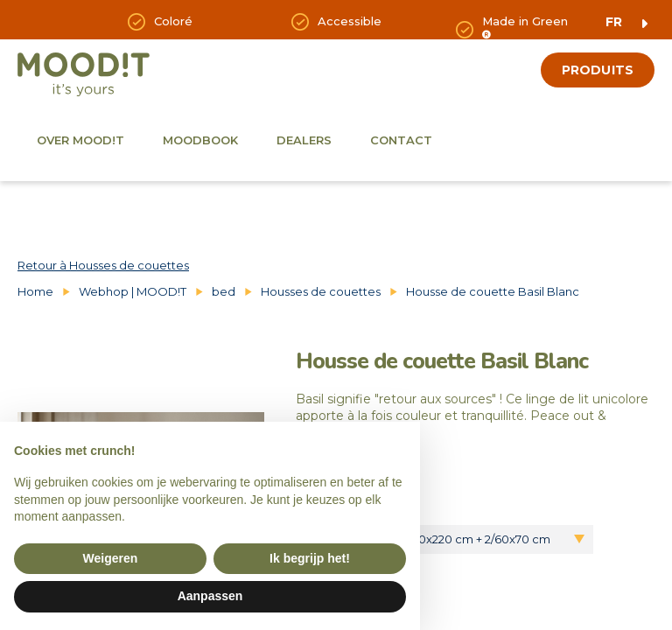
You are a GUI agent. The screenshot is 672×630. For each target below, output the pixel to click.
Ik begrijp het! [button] (310, 558)
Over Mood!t (80, 140)
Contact (401, 140)
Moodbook (200, 140)
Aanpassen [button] (210, 596)
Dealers (304, 140)
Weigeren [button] (111, 558)
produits (598, 70)
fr (614, 22)
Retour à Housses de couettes (103, 265)
